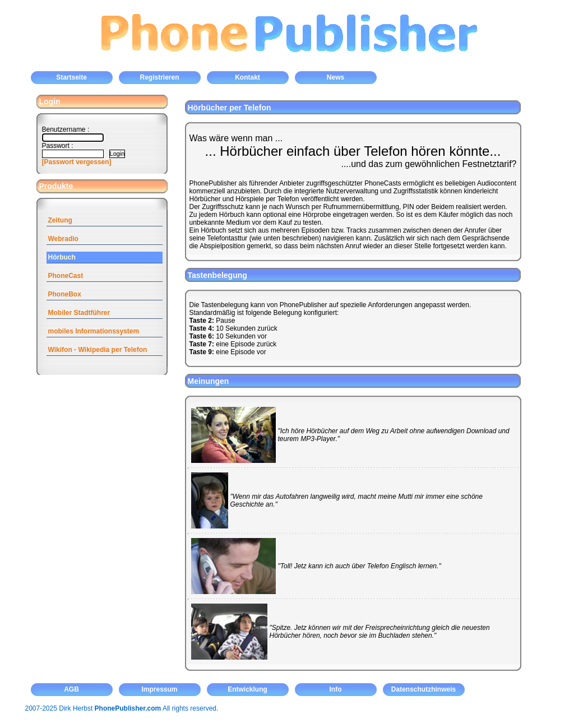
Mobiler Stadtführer (79, 313)
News (335, 77)
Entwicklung (247, 689)
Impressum (159, 689)
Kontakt (247, 77)
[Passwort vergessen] (77, 162)
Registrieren (159, 77)
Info (336, 689)
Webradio (63, 239)
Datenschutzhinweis (423, 689)
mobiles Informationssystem (94, 331)
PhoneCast (66, 276)
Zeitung (60, 220)
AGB (71, 689)
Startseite (71, 77)
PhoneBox (65, 294)
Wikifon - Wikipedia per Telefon (98, 350)
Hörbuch (62, 257)
